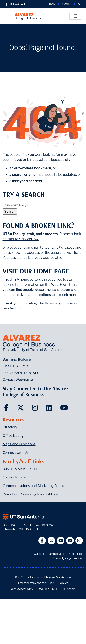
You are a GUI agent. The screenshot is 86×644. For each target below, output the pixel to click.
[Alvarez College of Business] (28, 16)
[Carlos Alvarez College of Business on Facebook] (7, 409)
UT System (69, 589)
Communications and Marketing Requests (36, 486)
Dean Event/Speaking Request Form (31, 494)
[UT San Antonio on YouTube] (61, 541)
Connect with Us (16, 452)
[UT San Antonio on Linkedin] (70, 541)
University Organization (67, 558)
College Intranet (15, 477)
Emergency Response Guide (36, 583)
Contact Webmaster (18, 380)
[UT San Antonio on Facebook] (42, 541)
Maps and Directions (19, 444)
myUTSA (67, 4)
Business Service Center (22, 469)
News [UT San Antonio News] (52, 4)
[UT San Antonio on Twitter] (52, 541)
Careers (39, 554)
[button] (79, 4)
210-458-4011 (29, 529)
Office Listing (13, 435)
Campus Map (56, 554)
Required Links (47, 589)
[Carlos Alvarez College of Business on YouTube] (65, 409)
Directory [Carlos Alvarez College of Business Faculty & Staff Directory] (10, 427)
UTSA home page (24, 279)
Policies (63, 583)
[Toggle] (75, 16)
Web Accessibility (22, 589)
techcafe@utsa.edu (59, 247)
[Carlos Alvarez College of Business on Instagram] (36, 409)
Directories (75, 554)
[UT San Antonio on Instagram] (79, 541)
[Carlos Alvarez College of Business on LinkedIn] (50, 409)
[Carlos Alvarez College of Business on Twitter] (21, 409)
